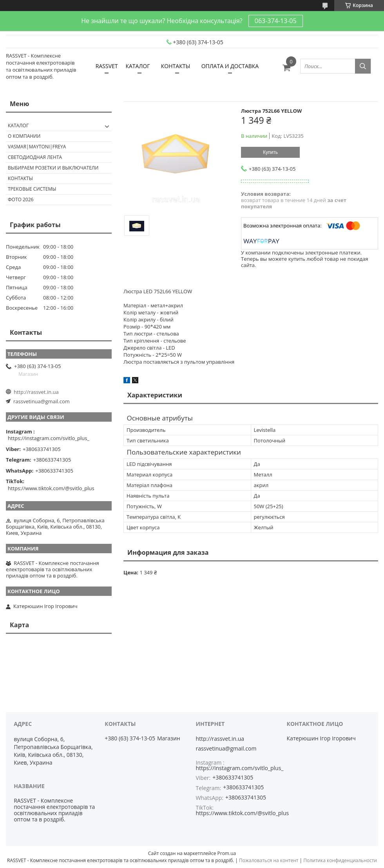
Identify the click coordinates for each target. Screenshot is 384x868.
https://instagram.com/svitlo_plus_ (49, 438)
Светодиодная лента (35, 157)
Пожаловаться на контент (269, 860)
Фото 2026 (21, 199)
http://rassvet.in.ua (36, 392)
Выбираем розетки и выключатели (53, 168)
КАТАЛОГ (138, 66)
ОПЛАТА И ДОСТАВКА (230, 66)
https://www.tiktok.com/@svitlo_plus (51, 488)
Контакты (20, 178)
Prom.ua (227, 853)
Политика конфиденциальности (340, 860)
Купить (270, 152)
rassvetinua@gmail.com (42, 401)
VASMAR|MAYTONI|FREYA (37, 147)
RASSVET (107, 66)
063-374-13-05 (276, 21)
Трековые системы (32, 189)
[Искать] (363, 66)
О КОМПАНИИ (24, 136)
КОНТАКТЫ (176, 66)
